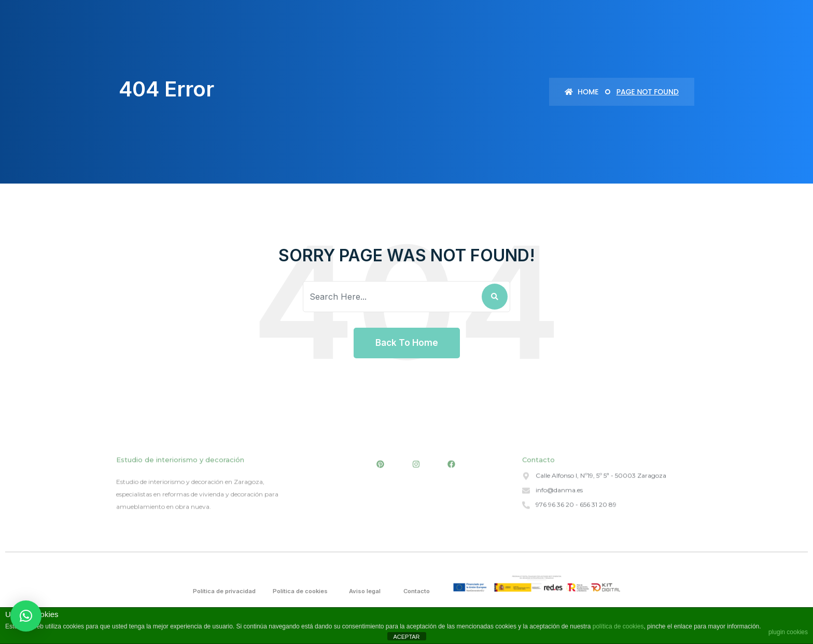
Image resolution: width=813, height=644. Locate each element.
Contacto (417, 591)
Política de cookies (302, 591)
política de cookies (618, 626)
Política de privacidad (226, 591)
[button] (26, 616)
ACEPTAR (406, 637)
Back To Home (407, 343)
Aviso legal (366, 591)
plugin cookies (788, 632)
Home (581, 92)
